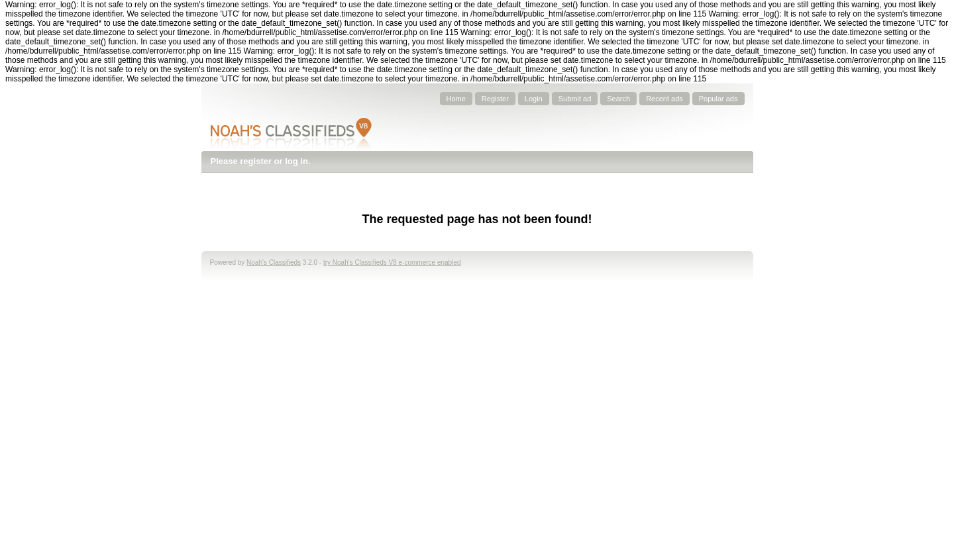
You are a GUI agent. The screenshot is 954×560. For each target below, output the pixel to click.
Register (495, 99)
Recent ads (664, 99)
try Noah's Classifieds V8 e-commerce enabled (392, 262)
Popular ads (718, 99)
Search (618, 99)
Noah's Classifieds (274, 262)
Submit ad (575, 99)
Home (456, 99)
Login (534, 99)
